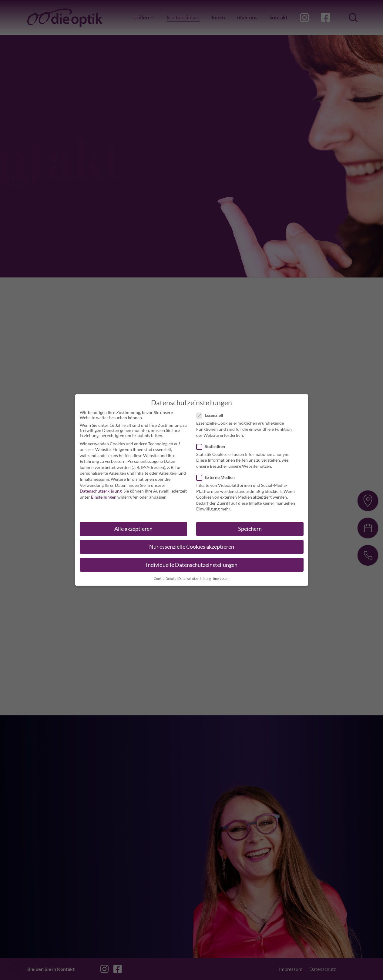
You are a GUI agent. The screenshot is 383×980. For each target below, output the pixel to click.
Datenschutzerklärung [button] (195, 575)
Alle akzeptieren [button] (133, 525)
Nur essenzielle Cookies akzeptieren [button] (192, 543)
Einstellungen (104, 493)
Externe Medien (217, 473)
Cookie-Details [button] (165, 575)
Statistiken (213, 442)
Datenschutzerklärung (101, 487)
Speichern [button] (250, 525)
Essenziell (212, 411)
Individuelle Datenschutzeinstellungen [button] (192, 561)
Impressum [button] (221, 575)
